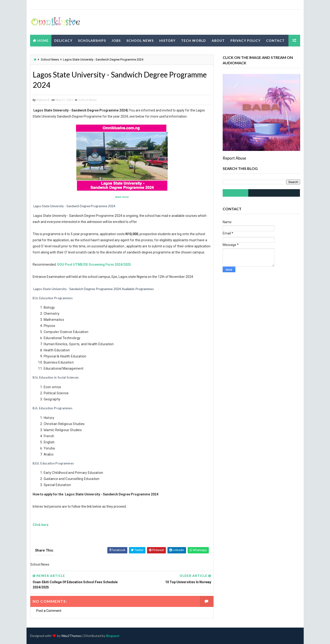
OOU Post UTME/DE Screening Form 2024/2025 (94, 264)
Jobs (116, 40)
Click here (41, 525)
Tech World (194, 40)
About (218, 40)
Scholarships (92, 40)
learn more (122, 197)
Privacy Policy (245, 40)
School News (140, 40)
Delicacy (63, 40)
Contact (275, 40)
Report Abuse (234, 158)
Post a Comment (49, 611)
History (167, 40)
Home (43, 40)
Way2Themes (72, 636)
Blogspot (113, 636)
